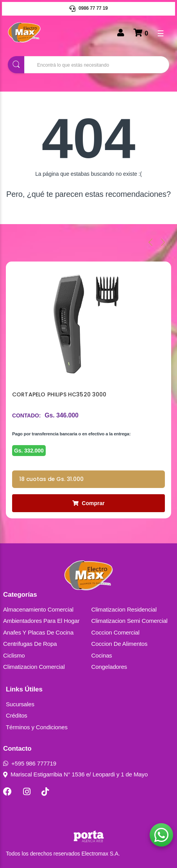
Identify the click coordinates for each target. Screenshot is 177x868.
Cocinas (102, 655)
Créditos (17, 715)
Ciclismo (14, 655)
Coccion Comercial (116, 632)
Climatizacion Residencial (124, 609)
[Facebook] (7, 792)
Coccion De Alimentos (120, 644)
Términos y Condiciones (37, 727)
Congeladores (109, 667)
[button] (161, 835)
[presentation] (150, 242)
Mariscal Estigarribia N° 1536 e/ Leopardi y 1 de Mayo (75, 774)
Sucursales (20, 704)
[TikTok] (45, 792)
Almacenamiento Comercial (38, 609)
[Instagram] (27, 792)
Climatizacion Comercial (34, 667)
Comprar (88, 503)
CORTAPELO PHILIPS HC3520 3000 (59, 394)
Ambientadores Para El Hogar (41, 621)
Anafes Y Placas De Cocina (38, 632)
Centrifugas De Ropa (30, 644)
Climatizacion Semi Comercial (130, 621)
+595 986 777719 (30, 763)
